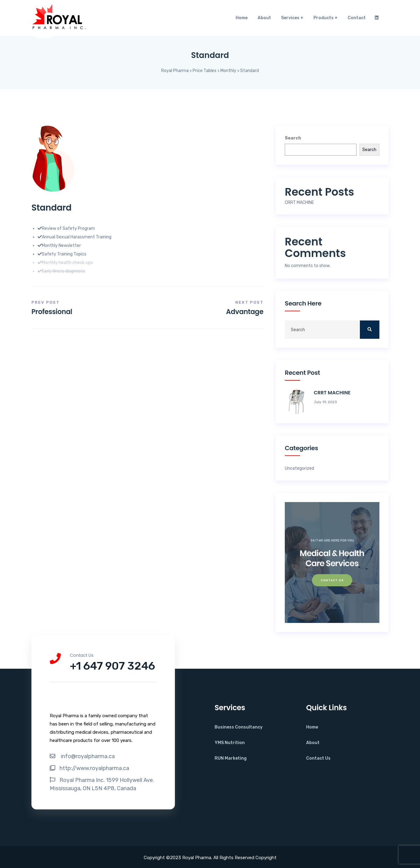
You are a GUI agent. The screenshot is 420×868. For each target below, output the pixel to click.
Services (290, 18)
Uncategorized (299, 468)
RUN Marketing (231, 758)
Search (293, 138)
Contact (357, 18)
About (264, 18)
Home (242, 18)
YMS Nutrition (230, 743)
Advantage (245, 312)
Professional (52, 312)
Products (324, 18)
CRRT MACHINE (299, 203)
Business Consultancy (239, 727)
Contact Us (318, 758)
